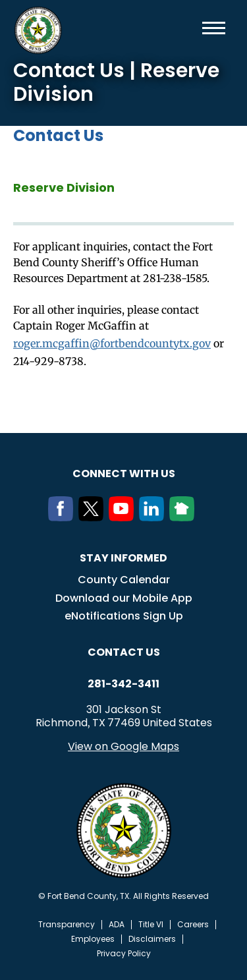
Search (192, 28)
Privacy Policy (124, 954)
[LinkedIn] (154, 517)
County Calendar (124, 580)
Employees (93, 939)
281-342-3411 (123, 684)
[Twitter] (94, 517)
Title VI (151, 925)
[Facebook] (63, 517)
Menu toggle (214, 28)
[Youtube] (124, 517)
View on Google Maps (123, 746)
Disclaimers (152, 939)
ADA (117, 925)
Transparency (67, 925)
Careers (193, 925)
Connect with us (124, 474)
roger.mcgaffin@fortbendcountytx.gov (112, 343)
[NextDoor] (184, 517)
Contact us (124, 652)
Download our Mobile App (124, 598)
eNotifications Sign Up (124, 616)
